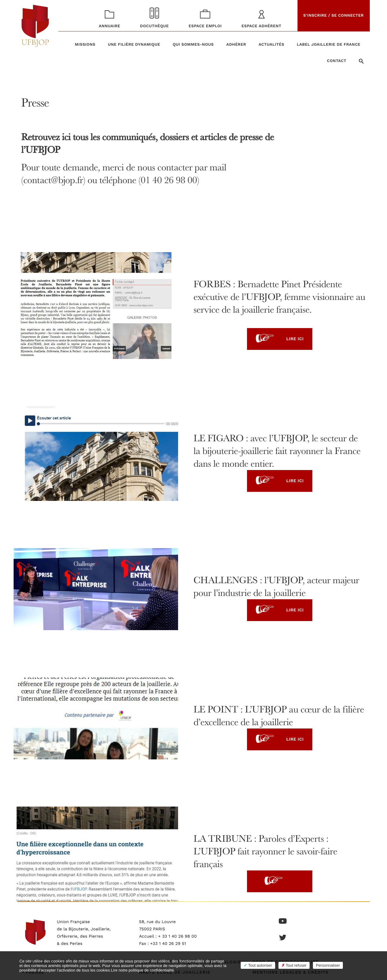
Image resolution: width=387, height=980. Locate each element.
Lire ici (280, 339)
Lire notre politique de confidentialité (142, 970)
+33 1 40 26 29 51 (168, 944)
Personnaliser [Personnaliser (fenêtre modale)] (328, 965)
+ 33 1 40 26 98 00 (177, 936)
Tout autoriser (258, 965)
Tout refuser (294, 965)
